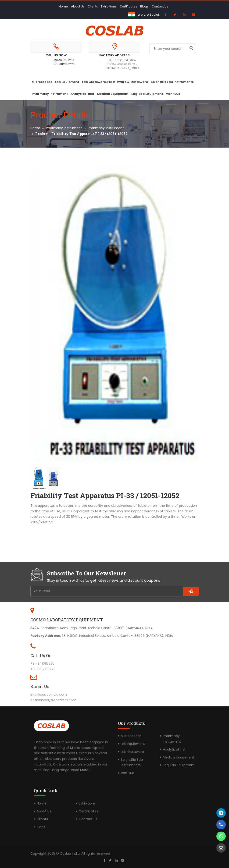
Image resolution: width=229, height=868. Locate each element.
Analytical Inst (82, 94)
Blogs (144, 6)
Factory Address (114, 55)
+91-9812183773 (64, 64)
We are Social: (149, 15)
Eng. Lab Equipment (147, 94)
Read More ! (81, 770)
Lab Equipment (67, 82)
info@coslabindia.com (49, 694)
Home (63, 6)
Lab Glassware (132, 752)
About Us (78, 6)
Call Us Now (56, 55)
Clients (93, 6)
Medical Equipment (113, 94)
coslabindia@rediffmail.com (53, 700)
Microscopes (42, 82)
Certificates (128, 6)
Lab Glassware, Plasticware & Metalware (115, 82)
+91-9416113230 (64, 60)
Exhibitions (109, 6)
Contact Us (160, 6)
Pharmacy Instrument (50, 94)
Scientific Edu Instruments (172, 82)
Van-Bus (173, 94)
